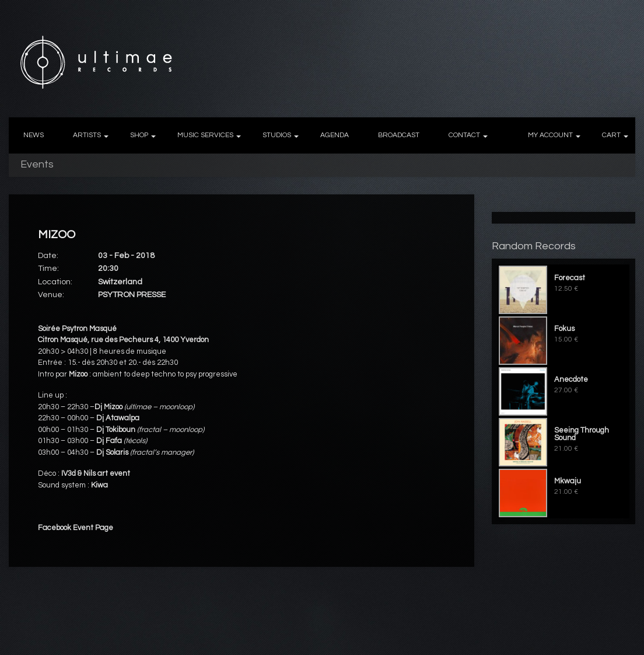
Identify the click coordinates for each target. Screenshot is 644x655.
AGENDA (335, 135)
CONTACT (464, 135)
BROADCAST (399, 135)
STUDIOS (277, 135)
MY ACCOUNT (550, 135)
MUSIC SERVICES (205, 135)
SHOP (139, 135)
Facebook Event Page (76, 528)
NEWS (34, 135)
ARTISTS (87, 135)
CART (611, 135)
